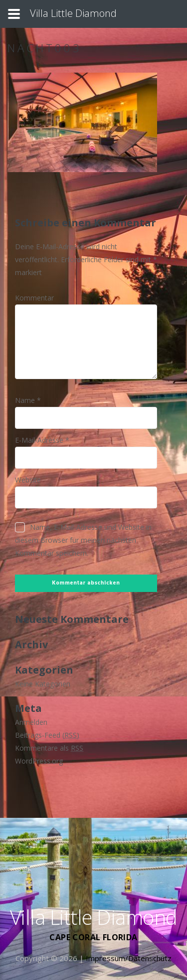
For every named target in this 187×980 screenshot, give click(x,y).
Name (28, 400)
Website (28, 480)
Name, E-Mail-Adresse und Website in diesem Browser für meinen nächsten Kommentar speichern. (83, 540)
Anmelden (31, 722)
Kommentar (34, 298)
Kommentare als (49, 748)
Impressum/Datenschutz (129, 958)
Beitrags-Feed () (47, 735)
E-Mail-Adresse (42, 440)
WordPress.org (39, 761)
